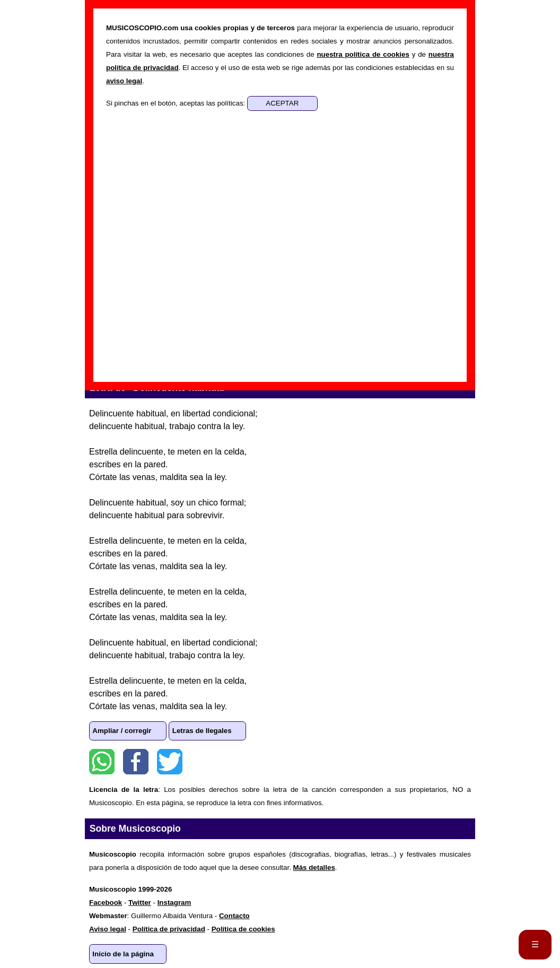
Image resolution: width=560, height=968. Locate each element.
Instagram (174, 902)
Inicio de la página (123, 954)
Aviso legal (108, 929)
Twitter (170, 762)
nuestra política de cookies (363, 54)
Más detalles (314, 867)
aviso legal (124, 81)
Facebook (136, 762)
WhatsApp (102, 762)
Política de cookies (243, 929)
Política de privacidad (169, 929)
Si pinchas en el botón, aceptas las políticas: (177, 103)
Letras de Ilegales (202, 731)
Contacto (234, 916)
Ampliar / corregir (122, 731)
